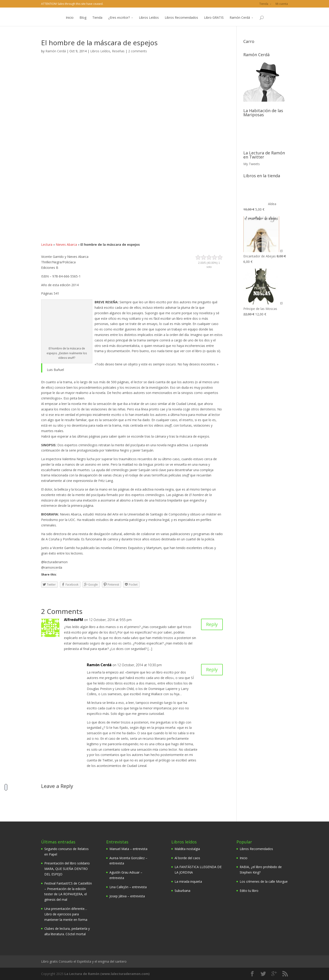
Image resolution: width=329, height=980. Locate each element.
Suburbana (182, 891)
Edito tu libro (249, 891)
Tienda (264, 4)
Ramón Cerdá (240, 22)
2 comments (138, 51)
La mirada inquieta (188, 881)
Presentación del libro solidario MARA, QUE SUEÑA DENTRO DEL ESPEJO (67, 869)
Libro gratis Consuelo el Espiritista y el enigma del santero (84, 961)
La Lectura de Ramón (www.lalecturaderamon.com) (107, 974)
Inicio (70, 22)
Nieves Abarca (66, 244)
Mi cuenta (282, 4)
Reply (212, 624)
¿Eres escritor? (119, 22)
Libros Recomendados (181, 22)
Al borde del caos (187, 858)
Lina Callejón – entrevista (128, 887)
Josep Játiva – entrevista (127, 896)
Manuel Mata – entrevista (128, 849)
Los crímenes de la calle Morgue (264, 881)
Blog (83, 22)
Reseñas (118, 51)
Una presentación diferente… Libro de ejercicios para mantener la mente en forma (66, 914)
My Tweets (252, 164)
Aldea (260, 204)
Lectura (47, 244)
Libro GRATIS (214, 22)
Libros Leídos (149, 22)
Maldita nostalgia (187, 849)
